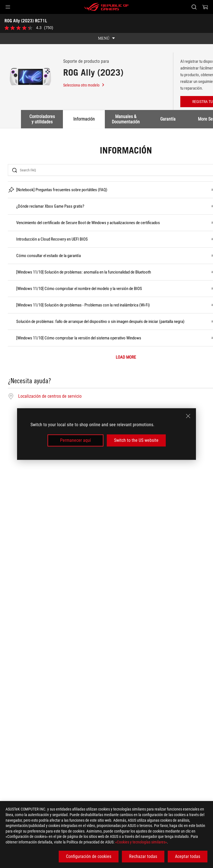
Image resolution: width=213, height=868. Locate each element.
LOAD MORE (126, 357)
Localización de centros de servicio (50, 396)
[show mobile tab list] (106, 39)
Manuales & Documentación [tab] (126, 119)
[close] (188, 416)
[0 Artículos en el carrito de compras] (205, 7)
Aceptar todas (188, 856)
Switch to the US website (136, 440)
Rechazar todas (143, 856)
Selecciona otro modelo (84, 85)
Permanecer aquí (75, 440)
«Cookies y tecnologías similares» (141, 842)
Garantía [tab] (168, 119)
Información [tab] (84, 119)
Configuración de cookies (89, 856)
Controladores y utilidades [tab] (42, 119)
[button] (8, 7)
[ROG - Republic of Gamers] (106, 7)
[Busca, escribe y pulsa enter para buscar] (194, 7)
